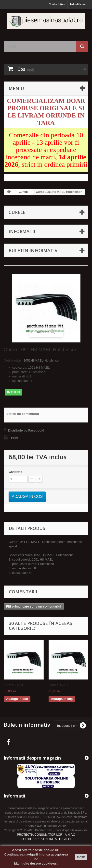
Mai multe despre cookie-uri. (36, 863)
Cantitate (15, 472)
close (81, 857)
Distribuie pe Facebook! (26, 430)
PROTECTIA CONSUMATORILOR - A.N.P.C (46, 835)
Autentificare (78, 4)
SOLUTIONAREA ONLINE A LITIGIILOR (46, 839)
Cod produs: (13, 360)
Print (15, 438)
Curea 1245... (60, 685)
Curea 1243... (15, 685)
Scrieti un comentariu (23, 414)
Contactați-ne (57, 4)
